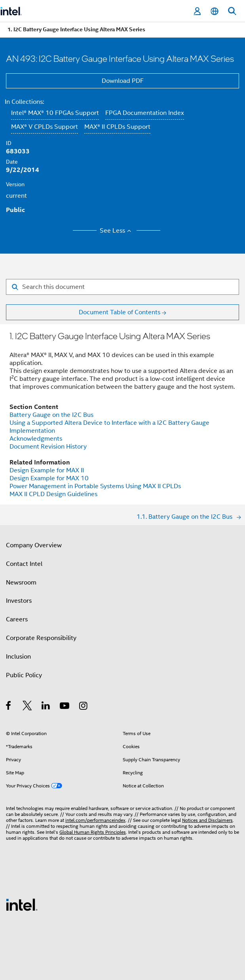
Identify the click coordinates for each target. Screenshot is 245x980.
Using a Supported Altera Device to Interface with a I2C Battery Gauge (109, 423)
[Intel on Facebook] (9, 707)
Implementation (32, 431)
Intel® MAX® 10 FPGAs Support (55, 113)
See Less (117, 231)
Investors (19, 601)
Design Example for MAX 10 (49, 478)
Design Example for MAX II (47, 470)
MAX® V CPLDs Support (45, 127)
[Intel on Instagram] (84, 707)
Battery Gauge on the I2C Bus (51, 415)
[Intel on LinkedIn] (46, 707)
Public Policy (24, 675)
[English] (215, 11)
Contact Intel (24, 564)
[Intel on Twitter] (28, 707)
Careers (17, 619)
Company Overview (34, 545)
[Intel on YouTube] (65, 707)
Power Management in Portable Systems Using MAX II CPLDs (95, 486)
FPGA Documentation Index (145, 113)
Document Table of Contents (120, 312)
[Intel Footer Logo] (22, 904)
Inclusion (18, 657)
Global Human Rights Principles (93, 832)
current (16, 196)
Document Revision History (48, 447)
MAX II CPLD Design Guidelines (53, 494)
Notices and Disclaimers (207, 820)
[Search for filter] (122, 287)
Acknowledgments (36, 439)
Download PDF (123, 81)
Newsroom (21, 583)
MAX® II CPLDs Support (117, 127)
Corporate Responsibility (41, 638)
